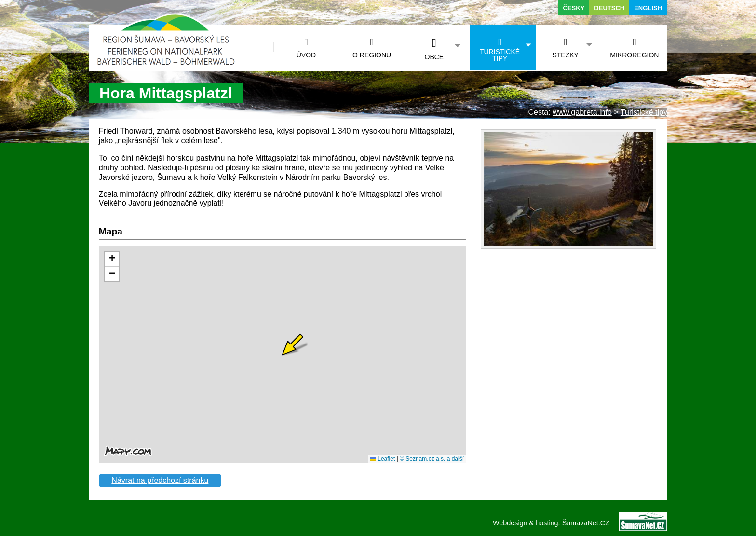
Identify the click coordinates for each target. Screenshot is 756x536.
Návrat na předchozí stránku (160, 480)
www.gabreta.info (582, 112)
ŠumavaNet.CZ (586, 523)
